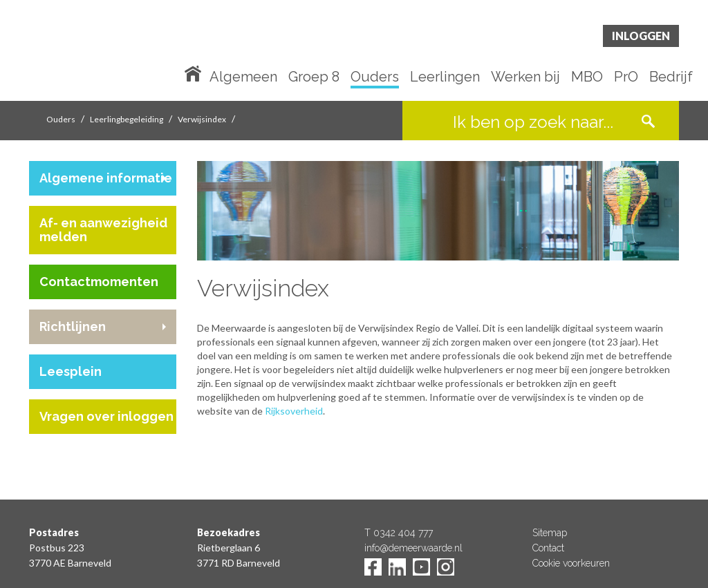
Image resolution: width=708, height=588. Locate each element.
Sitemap (550, 533)
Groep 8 (314, 77)
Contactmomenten (99, 282)
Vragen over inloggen (106, 416)
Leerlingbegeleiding (127, 119)
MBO (587, 77)
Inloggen (641, 36)
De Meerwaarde (112, 53)
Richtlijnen (73, 326)
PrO (626, 77)
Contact (548, 548)
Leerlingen (445, 77)
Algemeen (243, 77)
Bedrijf (671, 77)
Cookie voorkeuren (571, 563)
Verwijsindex (202, 119)
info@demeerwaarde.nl (413, 548)
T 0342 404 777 (399, 533)
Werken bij (525, 77)
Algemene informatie (106, 178)
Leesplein (71, 371)
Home (196, 73)
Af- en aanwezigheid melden (103, 230)
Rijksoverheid (294, 411)
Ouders (375, 77)
